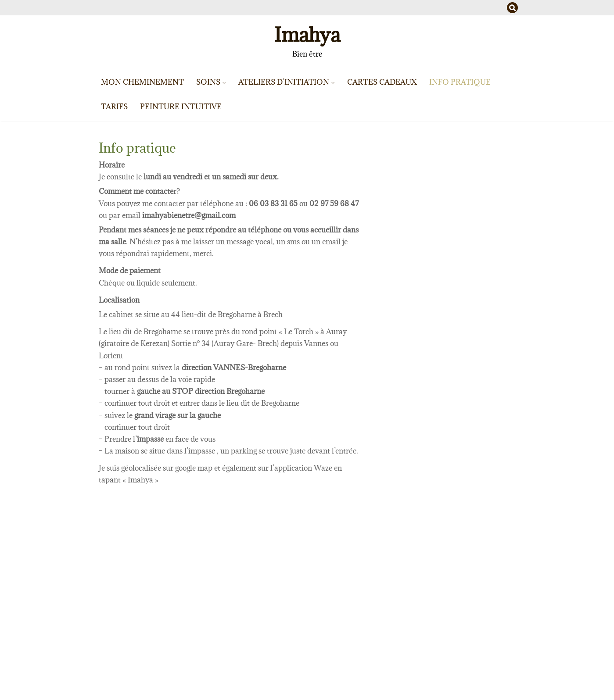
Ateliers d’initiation (284, 82)
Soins (208, 82)
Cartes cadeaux (382, 82)
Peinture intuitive (181, 107)
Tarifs (114, 107)
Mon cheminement (142, 82)
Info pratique (460, 82)
